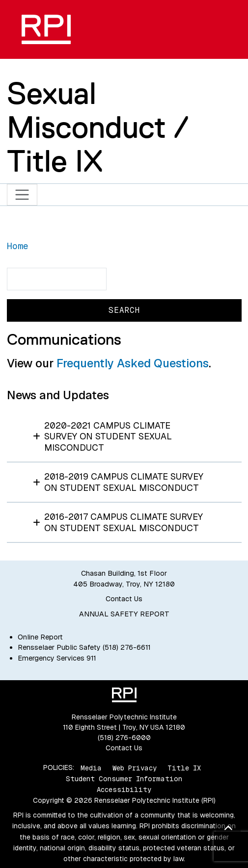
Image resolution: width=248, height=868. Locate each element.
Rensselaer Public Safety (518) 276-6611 (84, 647)
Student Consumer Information (124, 779)
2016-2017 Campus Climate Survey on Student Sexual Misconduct (118, 522)
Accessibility (124, 790)
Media (91, 767)
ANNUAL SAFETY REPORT (124, 614)
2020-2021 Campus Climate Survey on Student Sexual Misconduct (103, 436)
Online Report (40, 637)
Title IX (184, 767)
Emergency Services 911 (57, 658)
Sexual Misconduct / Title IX (97, 127)
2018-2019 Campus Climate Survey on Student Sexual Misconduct (118, 482)
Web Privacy (135, 767)
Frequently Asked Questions (133, 363)
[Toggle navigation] (22, 195)
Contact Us (124, 599)
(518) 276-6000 (124, 738)
